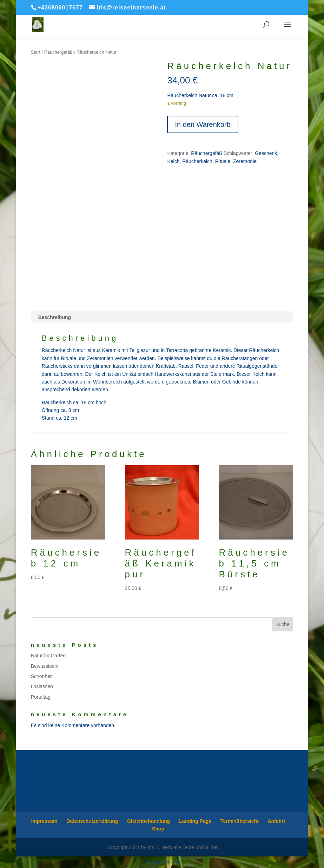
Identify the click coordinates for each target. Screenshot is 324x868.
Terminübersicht (240, 821)
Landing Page (195, 821)
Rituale (223, 161)
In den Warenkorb (203, 124)
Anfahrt (276, 821)
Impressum (44, 821)
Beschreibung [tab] (55, 317)
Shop (158, 829)
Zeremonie (245, 161)
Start (36, 52)
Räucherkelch (197, 161)
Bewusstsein (45, 666)
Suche (283, 624)
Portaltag (41, 697)
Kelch (173, 161)
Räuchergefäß (59, 52)
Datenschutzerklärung (92, 821)
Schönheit (42, 676)
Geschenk (266, 153)
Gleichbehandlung (148, 821)
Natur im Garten (48, 656)
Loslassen (42, 686)
